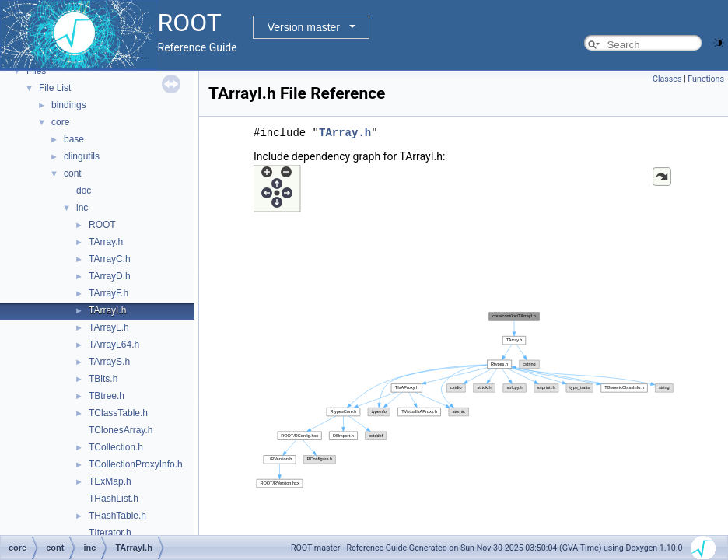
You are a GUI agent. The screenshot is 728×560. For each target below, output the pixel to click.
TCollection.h (116, 447)
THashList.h (114, 499)
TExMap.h (110, 481)
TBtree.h (107, 396)
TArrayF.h (108, 293)
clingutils (82, 156)
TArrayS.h (109, 362)
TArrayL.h (109, 327)
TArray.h (106, 242)
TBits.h (103, 379)
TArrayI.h (107, 310)
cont (73, 173)
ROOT (102, 225)
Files (36, 71)
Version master (304, 27)
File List (55, 88)
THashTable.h (117, 516)
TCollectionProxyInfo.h (136, 464)
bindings (69, 105)
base (74, 139)
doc (84, 191)
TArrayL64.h (114, 345)
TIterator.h (110, 533)
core (60, 122)
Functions (706, 79)
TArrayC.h (110, 259)
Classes (667, 79)
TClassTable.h (118, 413)
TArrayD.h (110, 276)
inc (82, 208)
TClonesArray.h (121, 430)
